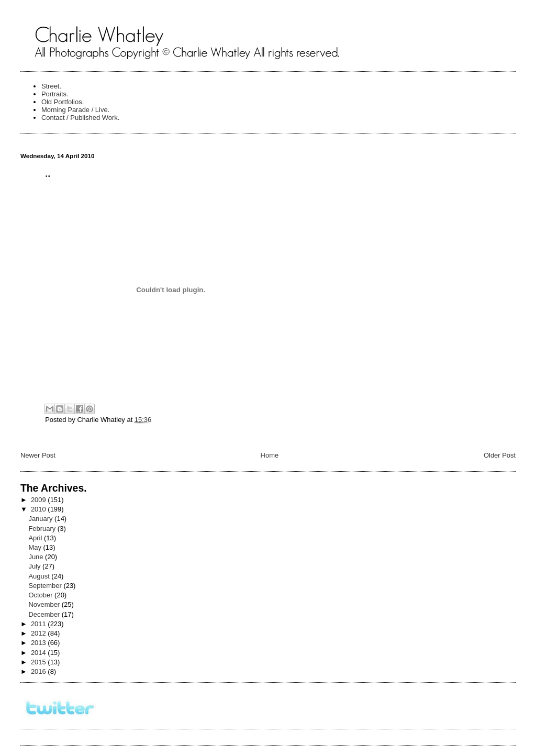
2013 (39, 643)
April (36, 538)
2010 (39, 509)
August (40, 576)
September (46, 586)
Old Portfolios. (63, 102)
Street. (51, 86)
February (43, 529)
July (35, 566)
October (41, 595)
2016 (39, 671)
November (45, 604)
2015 (39, 662)
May (36, 547)
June (37, 557)
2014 (39, 653)
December (45, 614)
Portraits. (55, 94)
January (41, 519)
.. (48, 174)
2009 (39, 500)
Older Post (500, 455)
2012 (39, 633)
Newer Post (38, 455)
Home (270, 455)
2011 (39, 624)
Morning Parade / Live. (75, 110)
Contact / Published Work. (81, 118)
